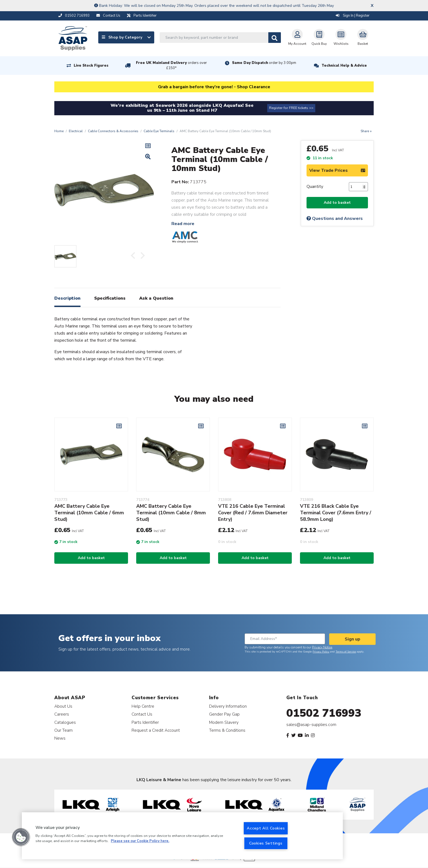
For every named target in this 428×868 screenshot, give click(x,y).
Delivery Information (228, 706)
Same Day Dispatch (264, 63)
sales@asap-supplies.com (311, 725)
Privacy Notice (322, 647)
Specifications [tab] (110, 298)
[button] (21, 837)
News (60, 738)
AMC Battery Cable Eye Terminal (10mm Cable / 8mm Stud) (171, 513)
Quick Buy (319, 37)
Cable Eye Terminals (159, 131)
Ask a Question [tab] (156, 298)
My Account (297, 37)
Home (59, 131)
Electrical (76, 131)
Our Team (63, 730)
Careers (62, 714)
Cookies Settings (266, 843)
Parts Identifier (145, 722)
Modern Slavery (224, 722)
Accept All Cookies (266, 828)
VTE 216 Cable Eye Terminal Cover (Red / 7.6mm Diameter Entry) (253, 513)
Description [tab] (67, 298)
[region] (182, 836)
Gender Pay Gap (224, 714)
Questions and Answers (335, 219)
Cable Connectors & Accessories (113, 131)
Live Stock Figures (91, 66)
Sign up (353, 639)
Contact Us (142, 714)
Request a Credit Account (156, 730)
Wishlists (341, 37)
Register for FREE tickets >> (291, 108)
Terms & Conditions (227, 730)
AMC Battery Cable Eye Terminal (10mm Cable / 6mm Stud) (89, 513)
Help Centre (143, 706)
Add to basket (337, 203)
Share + (366, 131)
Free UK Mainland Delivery (171, 65)
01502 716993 (324, 713)
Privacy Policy (321, 652)
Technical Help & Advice (344, 66)
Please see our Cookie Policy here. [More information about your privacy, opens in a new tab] (140, 841)
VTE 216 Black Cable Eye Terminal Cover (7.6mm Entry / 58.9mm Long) (336, 513)
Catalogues (65, 722)
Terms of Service (346, 652)
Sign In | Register (353, 16)
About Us (63, 706)
